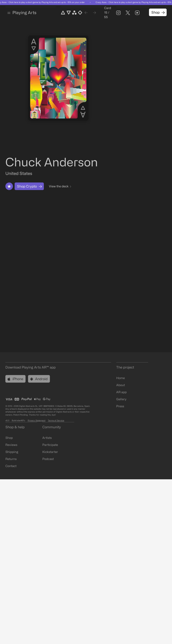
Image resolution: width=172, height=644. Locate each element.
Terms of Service (56, 421)
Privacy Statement (37, 421)
